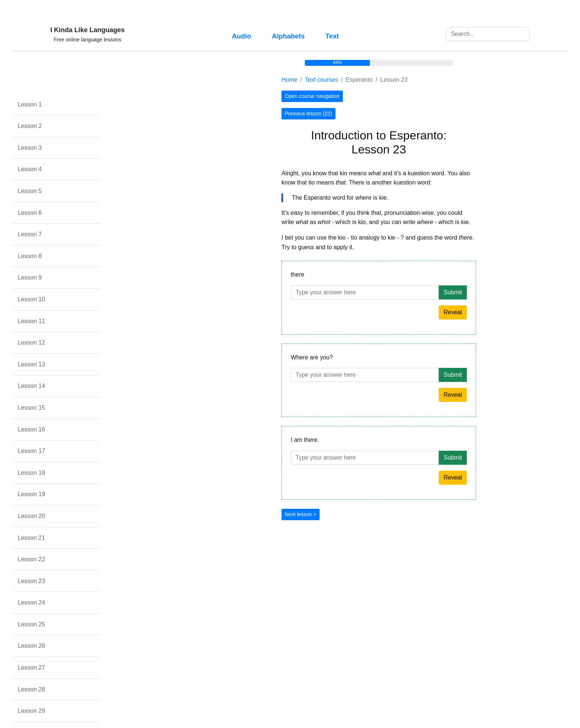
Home (289, 80)
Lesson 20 (31, 516)
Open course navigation (312, 96)
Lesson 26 (31, 646)
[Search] (488, 34)
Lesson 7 (30, 234)
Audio (242, 36)
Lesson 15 (31, 408)
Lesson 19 (31, 494)
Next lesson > (301, 514)
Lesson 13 (31, 364)
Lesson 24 (31, 602)
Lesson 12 (31, 343)
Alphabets (288, 36)
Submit (453, 292)
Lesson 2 (30, 126)
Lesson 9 (30, 277)
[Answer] (365, 292)
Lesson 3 (30, 148)
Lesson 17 (31, 451)
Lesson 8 (30, 256)
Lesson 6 (30, 213)
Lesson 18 (31, 473)
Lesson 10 (31, 299)
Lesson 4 (30, 169)
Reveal (453, 312)
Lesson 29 (31, 711)
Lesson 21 (31, 538)
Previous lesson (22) (308, 114)
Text (332, 36)
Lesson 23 (31, 581)
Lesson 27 (31, 668)
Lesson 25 (31, 624)
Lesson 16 (31, 429)
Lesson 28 (31, 689)
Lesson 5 (30, 191)
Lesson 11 (31, 321)
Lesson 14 (31, 386)
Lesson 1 (30, 104)
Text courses (321, 80)
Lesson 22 (31, 559)
